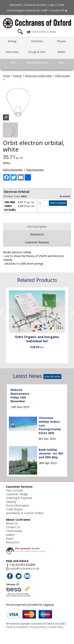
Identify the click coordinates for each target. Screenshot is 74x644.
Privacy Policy (38, 627)
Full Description (37, 227)
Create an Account (35, 5)
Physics (62, 41)
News (10, 538)
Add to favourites (13, 170)
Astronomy (12, 52)
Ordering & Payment (19, 498)
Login (52, 5)
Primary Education (37, 63)
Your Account (15, 490)
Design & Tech (37, 52)
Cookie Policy (56, 627)
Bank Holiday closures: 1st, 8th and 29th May (51, 453)
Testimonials (14, 531)
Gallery (10, 535)
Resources (37, 234)
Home (7, 76)
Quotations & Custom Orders (25, 513)
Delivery (11, 502)
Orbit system (63, 76)
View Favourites (35, 170)
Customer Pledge (17, 494)
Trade (61, 5)
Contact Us (13, 527)
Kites (62, 63)
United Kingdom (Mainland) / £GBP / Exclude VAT (37, 10)
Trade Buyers (15, 509)
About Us (12, 523)
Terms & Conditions (17, 627)
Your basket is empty (41, 32)
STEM (12, 63)
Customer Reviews (37, 242)
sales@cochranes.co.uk (24, 568)
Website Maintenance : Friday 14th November (21, 395)
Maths (62, 52)
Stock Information (17, 505)
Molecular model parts (38, 76)
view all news (52, 376)
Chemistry (37, 41)
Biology (12, 41)
